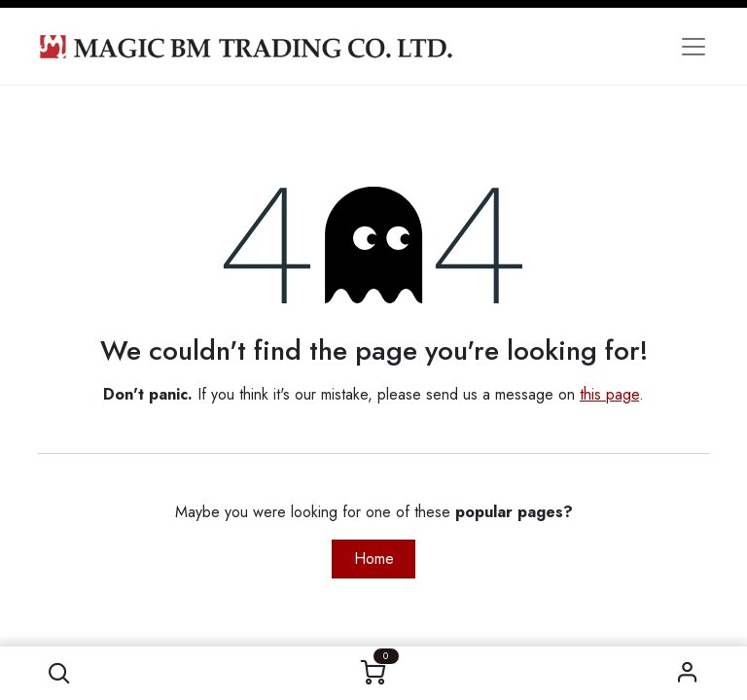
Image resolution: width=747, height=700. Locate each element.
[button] (59, 673)
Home (374, 559)
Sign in (688, 673)
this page (609, 394)
